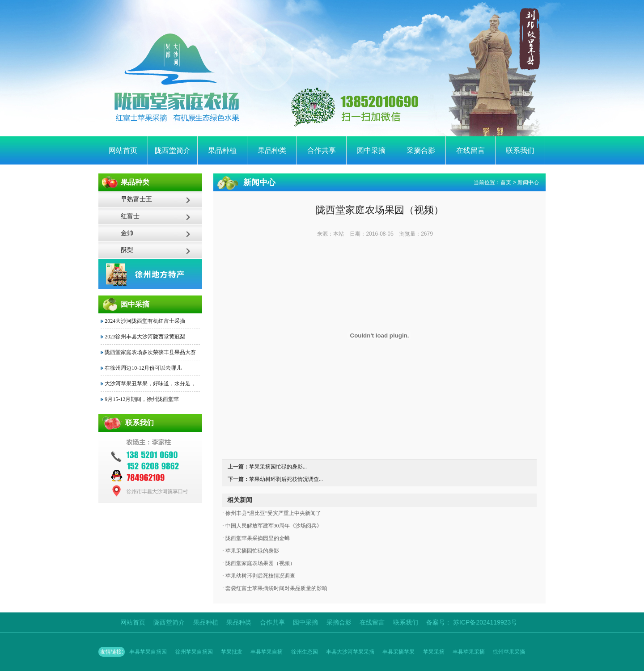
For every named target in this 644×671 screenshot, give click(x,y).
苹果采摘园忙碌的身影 (252, 551)
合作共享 (322, 150)
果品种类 (272, 150)
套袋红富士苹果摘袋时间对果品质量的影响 (276, 588)
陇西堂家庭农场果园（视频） (260, 563)
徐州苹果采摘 (509, 652)
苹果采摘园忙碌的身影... (278, 467)
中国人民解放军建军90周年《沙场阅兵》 (273, 526)
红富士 (130, 216)
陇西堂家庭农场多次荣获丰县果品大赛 (150, 352)
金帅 (127, 233)
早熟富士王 (136, 199)
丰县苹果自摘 (267, 652)
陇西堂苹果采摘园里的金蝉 (257, 538)
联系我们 (520, 150)
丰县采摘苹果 (398, 652)
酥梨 (127, 250)
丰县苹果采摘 (469, 652)
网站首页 (123, 150)
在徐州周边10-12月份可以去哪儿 (143, 368)
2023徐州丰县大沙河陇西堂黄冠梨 (145, 337)
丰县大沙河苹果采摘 (350, 652)
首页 (506, 182)
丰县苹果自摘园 (148, 652)
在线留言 (470, 150)
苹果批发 (232, 652)
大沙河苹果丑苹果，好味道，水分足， (150, 384)
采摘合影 (421, 150)
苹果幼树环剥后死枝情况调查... (286, 479)
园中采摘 (371, 150)
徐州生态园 (305, 652)
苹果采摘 (434, 652)
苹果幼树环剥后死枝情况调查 (260, 576)
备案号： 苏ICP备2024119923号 (472, 622)
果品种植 (222, 150)
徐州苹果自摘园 (194, 652)
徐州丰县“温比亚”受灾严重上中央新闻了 (273, 513)
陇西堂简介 (173, 150)
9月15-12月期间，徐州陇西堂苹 (142, 399)
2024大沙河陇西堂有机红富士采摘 (145, 321)
